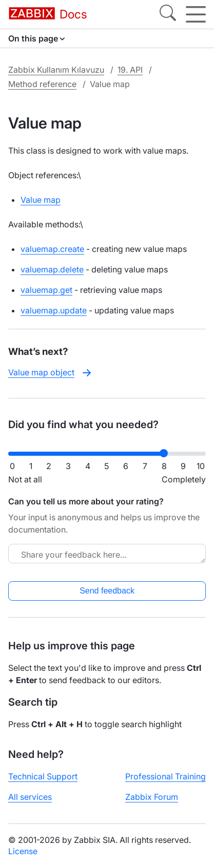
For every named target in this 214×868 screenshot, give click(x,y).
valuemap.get (46, 290)
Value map (41, 200)
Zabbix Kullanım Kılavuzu (56, 70)
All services (30, 797)
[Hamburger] (196, 14)
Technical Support (43, 776)
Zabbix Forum (152, 797)
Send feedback (107, 591)
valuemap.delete (52, 269)
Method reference (42, 84)
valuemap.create (52, 249)
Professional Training (166, 776)
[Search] (168, 14)
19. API (130, 70)
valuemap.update (54, 310)
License (23, 851)
